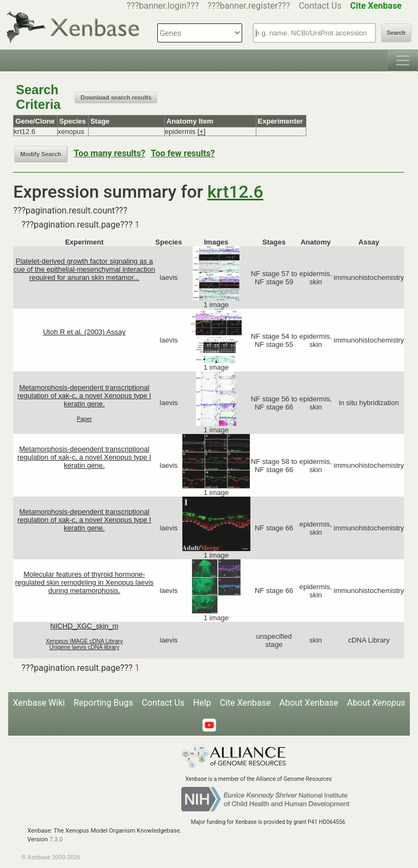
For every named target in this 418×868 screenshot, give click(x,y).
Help (202, 703)
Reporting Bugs (103, 703)
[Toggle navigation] (403, 60)
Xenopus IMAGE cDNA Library (84, 641)
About (376, 703)
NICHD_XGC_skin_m (84, 626)
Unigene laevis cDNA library (84, 647)
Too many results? (110, 153)
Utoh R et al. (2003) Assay (84, 332)
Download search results (116, 97)
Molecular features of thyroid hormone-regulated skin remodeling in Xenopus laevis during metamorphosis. (84, 582)
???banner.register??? (249, 6)
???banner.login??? (163, 6)
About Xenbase (309, 703)
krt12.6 (235, 192)
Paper (84, 419)
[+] (202, 132)
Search (396, 33)
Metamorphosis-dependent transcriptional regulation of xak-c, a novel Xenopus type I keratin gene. (84, 396)
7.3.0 (56, 839)
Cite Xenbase (245, 703)
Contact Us (320, 6)
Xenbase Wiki (39, 703)
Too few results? (183, 153)
